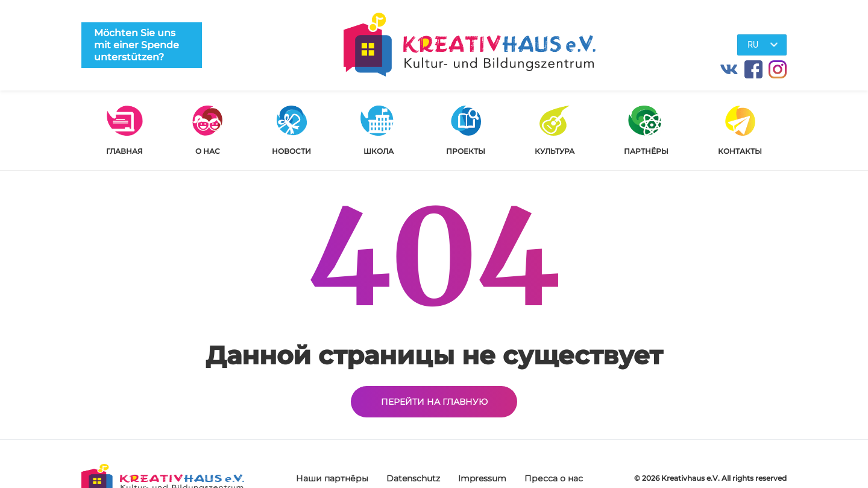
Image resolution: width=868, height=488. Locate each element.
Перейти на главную (434, 402)
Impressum (482, 478)
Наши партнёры (332, 478)
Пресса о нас (554, 478)
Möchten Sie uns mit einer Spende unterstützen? (137, 45)
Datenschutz (413, 478)
